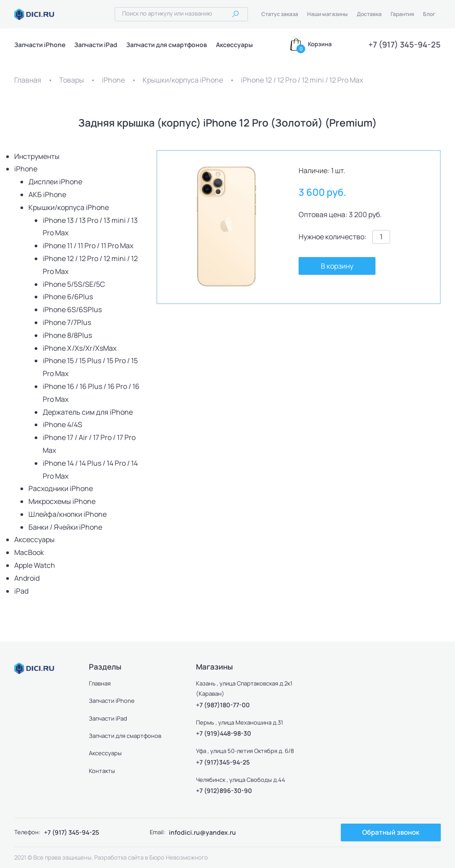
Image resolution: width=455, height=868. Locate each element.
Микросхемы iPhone (62, 501)
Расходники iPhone (61, 488)
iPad (21, 591)
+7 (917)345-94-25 (223, 762)
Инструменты (37, 156)
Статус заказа (280, 14)
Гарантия (402, 14)
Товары (72, 80)
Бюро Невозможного (179, 857)
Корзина (320, 44)
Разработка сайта (119, 857)
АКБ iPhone (47, 194)
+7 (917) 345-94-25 (405, 44)
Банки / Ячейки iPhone (65, 527)
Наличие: (314, 170)
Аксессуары (234, 45)
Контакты (102, 771)
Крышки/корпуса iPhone (183, 80)
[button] (282, 172)
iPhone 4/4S (62, 424)
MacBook (29, 552)
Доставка (369, 14)
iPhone (113, 80)
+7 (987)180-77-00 (223, 705)
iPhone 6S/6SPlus (72, 309)
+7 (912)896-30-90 (224, 791)
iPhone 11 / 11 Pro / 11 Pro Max (88, 246)
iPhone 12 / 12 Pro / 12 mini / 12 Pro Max (302, 80)
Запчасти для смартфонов (167, 45)
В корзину (337, 266)
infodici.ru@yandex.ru (202, 832)
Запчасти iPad (96, 45)
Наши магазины (327, 14)
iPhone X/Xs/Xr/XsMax (80, 348)
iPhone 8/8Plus (67, 335)
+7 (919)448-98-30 (224, 733)
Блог (429, 14)
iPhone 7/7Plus (67, 322)
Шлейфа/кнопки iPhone (68, 514)
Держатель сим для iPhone (88, 412)
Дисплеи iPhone (55, 182)
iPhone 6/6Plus (68, 297)
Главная (28, 80)
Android (27, 578)
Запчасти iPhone (40, 45)
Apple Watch (35, 565)
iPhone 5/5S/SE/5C (74, 284)
